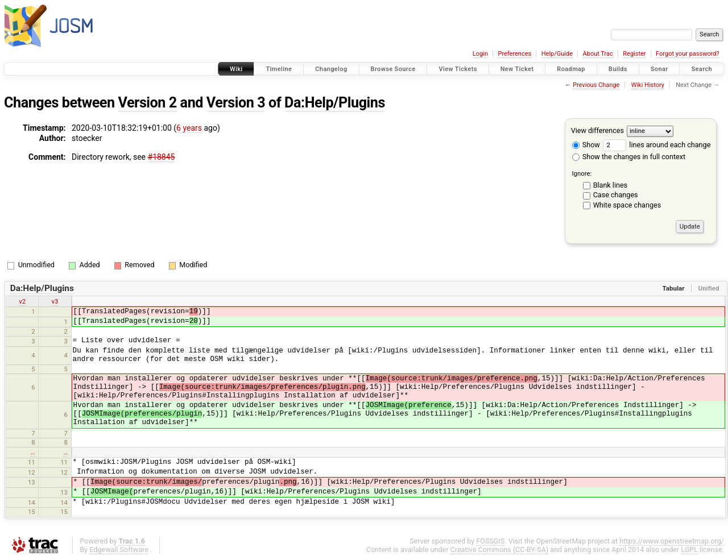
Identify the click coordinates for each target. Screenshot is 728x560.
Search (702, 69)
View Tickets (458, 69)
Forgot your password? (688, 54)
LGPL (689, 549)
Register (634, 54)
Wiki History (648, 85)
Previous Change (596, 85)
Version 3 (236, 103)
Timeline (279, 69)
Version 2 (148, 103)
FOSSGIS (490, 541)
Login (480, 54)
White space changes (627, 205)
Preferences (514, 54)
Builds (618, 69)
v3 (55, 301)
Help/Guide (557, 54)
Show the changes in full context (629, 157)
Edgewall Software (119, 549)
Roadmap (571, 69)
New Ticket (517, 69)
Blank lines (610, 185)
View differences (597, 130)
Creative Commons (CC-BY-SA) (500, 549)
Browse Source (393, 69)
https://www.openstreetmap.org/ (672, 541)
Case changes (616, 195)
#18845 (162, 157)
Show (586, 145)
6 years (189, 128)
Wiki (236, 69)
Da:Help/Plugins (335, 103)
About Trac (598, 54)
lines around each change (657, 145)
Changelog (331, 69)
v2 (22, 301)
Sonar (659, 69)
